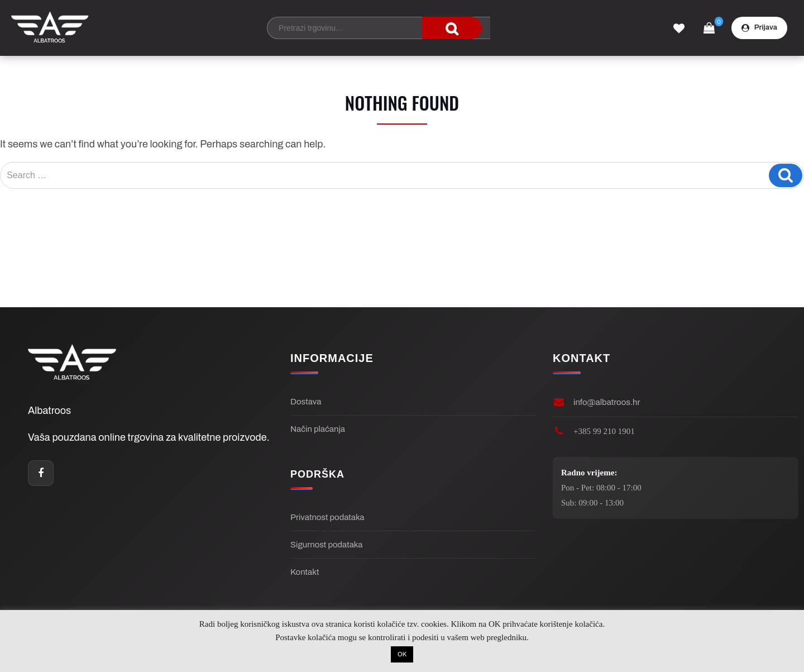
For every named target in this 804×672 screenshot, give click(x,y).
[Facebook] (41, 473)
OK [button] (402, 654)
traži (452, 28)
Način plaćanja (318, 429)
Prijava (759, 28)
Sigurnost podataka (326, 545)
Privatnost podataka (327, 517)
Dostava (306, 402)
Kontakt (305, 572)
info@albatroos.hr (607, 402)
